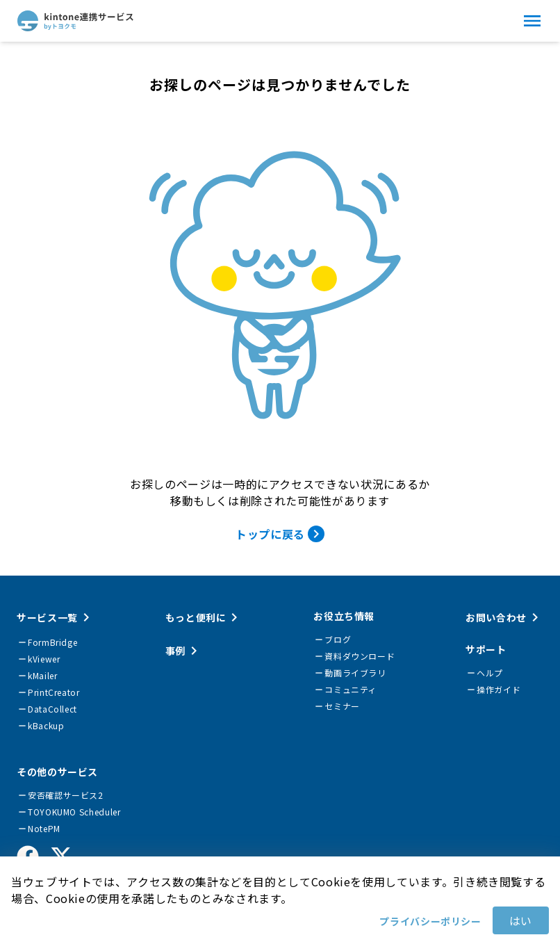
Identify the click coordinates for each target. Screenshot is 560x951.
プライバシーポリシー (430, 921)
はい (521, 920)
